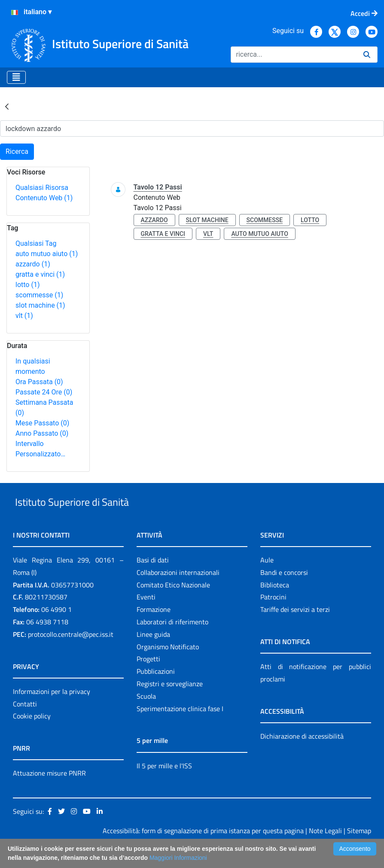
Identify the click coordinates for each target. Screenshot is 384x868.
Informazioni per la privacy (52, 711)
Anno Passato (42, 433)
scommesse (39, 295)
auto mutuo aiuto (47, 254)
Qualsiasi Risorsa (42, 188)
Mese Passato (42, 423)
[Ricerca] (294, 55)
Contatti (25, 724)
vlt (24, 316)
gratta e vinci (40, 274)
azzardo (33, 264)
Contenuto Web (44, 198)
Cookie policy (32, 736)
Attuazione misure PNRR (49, 793)
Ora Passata (39, 382)
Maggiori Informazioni (178, 858)
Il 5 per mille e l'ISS (164, 785)
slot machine (40, 305)
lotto (27, 285)
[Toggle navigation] (16, 77)
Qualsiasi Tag (36, 243)
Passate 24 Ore (44, 392)
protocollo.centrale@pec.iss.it (71, 654)
